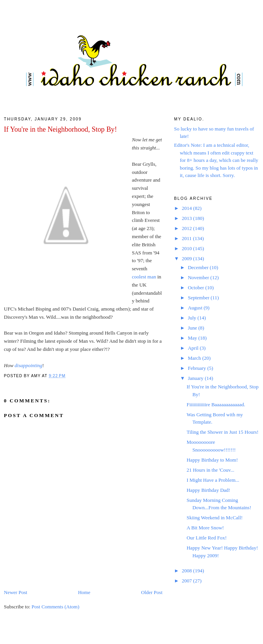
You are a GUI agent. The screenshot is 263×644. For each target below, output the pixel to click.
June (193, 328)
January (196, 378)
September (199, 298)
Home (84, 592)
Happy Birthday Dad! (208, 490)
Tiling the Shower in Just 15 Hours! (222, 432)
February (198, 368)
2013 (187, 218)
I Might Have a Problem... (213, 480)
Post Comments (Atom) (56, 607)
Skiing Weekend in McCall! (214, 518)
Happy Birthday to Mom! (212, 460)
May (193, 338)
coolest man (144, 277)
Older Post (152, 592)
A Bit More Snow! (205, 528)
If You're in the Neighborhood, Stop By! (60, 129)
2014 (187, 208)
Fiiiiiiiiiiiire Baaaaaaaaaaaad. (216, 404)
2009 (187, 258)
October (197, 288)
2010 (187, 248)
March (195, 358)
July (193, 318)
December (199, 267)
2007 (187, 581)
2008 (187, 571)
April (194, 348)
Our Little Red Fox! (207, 538)
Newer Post (15, 592)
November (199, 277)
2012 (187, 228)
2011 (187, 238)
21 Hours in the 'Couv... (210, 470)
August (196, 308)
